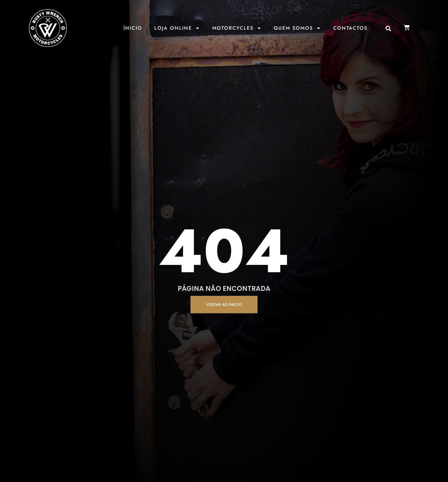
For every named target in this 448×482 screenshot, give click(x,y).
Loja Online (177, 28)
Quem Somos (297, 28)
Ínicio (133, 28)
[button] (388, 29)
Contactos (350, 28)
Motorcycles (237, 28)
